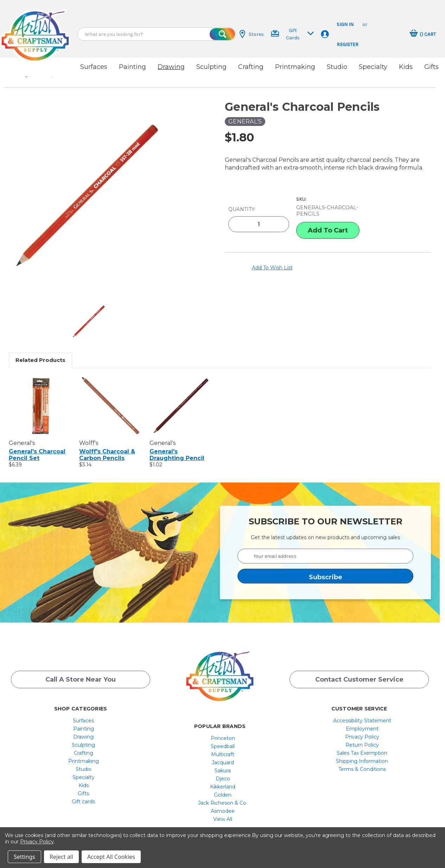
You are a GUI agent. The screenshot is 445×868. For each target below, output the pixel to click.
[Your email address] (325, 550)
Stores (252, 34)
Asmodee (223, 805)
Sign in (345, 24)
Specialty (373, 67)
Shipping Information (362, 755)
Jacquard (223, 757)
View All (223, 813)
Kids (406, 67)
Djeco (223, 773)
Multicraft (223, 748)
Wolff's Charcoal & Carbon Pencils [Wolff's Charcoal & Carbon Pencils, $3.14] (107, 449)
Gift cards (83, 796)
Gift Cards (293, 34)
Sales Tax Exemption (362, 747)
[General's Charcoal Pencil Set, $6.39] (40, 400)
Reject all (61, 857)
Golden (223, 789)
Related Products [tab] (40, 354)
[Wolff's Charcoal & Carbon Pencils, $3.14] (111, 400)
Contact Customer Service (359, 675)
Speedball (223, 740)
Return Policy (362, 739)
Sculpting (211, 67)
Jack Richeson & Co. (223, 797)
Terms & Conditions (362, 763)
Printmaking (295, 67)
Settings (24, 857)
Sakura (223, 765)
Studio (337, 67)
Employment (362, 723)
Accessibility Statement (362, 715)
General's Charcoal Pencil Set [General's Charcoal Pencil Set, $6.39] (37, 449)
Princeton (223, 732)
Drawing (171, 67)
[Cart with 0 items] (423, 34)
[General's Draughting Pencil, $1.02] (181, 400)
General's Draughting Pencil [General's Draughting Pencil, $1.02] (177, 449)
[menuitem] (84, 715)
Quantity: (242, 203)
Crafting (251, 67)
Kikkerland (223, 781)
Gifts (431, 67)
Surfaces (94, 67)
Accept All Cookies (111, 857)
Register (348, 44)
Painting (132, 67)
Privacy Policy (362, 731)
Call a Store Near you (81, 675)
